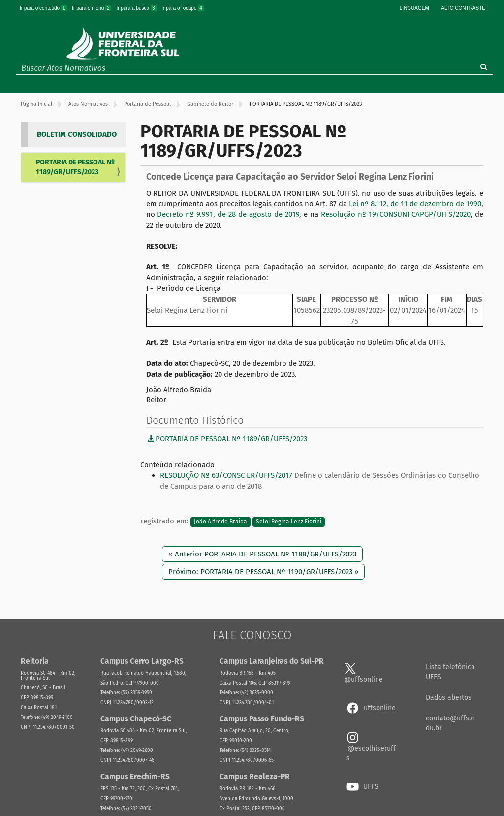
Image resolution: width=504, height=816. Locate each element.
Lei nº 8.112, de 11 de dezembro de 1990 (415, 204)
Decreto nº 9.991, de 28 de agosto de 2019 (228, 214)
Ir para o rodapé (183, 8)
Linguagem (414, 8)
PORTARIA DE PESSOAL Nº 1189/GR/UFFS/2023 (75, 167)
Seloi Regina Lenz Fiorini (289, 522)
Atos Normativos (88, 104)
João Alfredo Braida (220, 522)
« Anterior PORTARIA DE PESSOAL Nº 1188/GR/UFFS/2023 (262, 554)
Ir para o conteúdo (44, 8)
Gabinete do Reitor (210, 104)
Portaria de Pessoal (147, 104)
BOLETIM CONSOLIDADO (77, 134)
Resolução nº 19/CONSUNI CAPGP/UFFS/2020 (396, 214)
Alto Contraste (463, 8)
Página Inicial (36, 104)
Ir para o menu (92, 8)
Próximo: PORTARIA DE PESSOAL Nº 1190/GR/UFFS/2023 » (263, 572)
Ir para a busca (137, 8)
